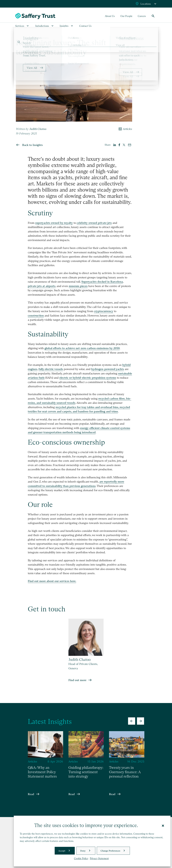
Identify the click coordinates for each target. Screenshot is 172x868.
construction (36, 316)
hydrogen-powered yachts (108, 369)
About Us (110, 16)
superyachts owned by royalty (54, 223)
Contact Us (85, 26)
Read (31, 794)
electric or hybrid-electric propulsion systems (88, 378)
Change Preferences (110, 851)
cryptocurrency (104, 311)
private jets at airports (42, 286)
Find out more (77, 680)
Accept (62, 851)
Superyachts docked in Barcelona (102, 282)
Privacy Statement (99, 858)
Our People (126, 16)
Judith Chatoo (38, 129)
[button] (163, 825)
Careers (142, 16)
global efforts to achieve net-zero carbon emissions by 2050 (82, 348)
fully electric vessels (51, 369)
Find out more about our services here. (52, 581)
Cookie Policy (81, 858)
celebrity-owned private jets (94, 223)
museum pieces (78, 286)
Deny (83, 851)
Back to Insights (32, 145)
